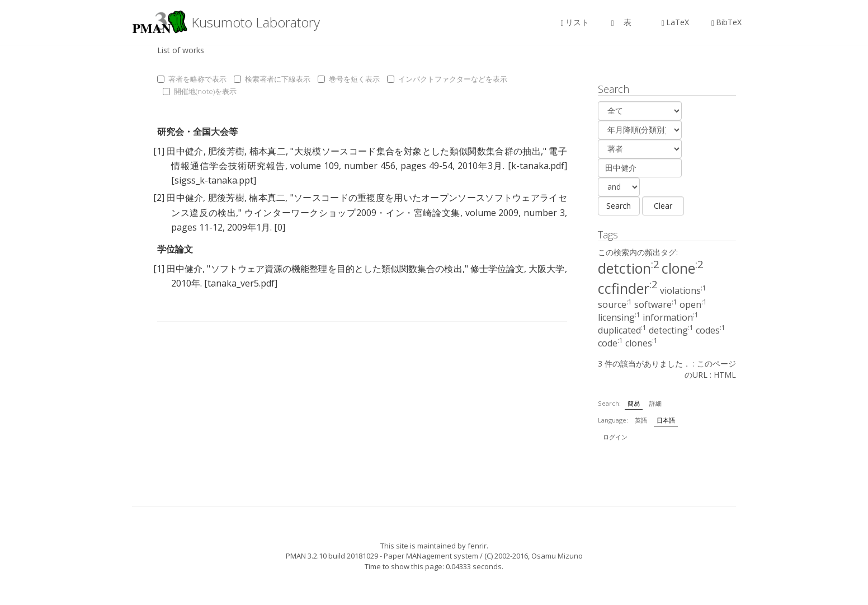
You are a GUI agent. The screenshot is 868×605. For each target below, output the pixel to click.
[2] (159, 198)
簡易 (634, 403)
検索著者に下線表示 (272, 79)
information (671, 317)
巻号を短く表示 (349, 79)
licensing (619, 317)
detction (629, 268)
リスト (575, 22)
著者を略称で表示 (192, 79)
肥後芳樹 (226, 151)
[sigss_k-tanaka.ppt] (214, 180)
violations (683, 290)
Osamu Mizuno (557, 556)
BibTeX (727, 22)
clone (683, 268)
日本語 (666, 420)
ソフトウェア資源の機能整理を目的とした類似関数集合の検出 (336, 269)
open (693, 304)
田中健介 (185, 151)
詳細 (655, 403)
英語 (641, 420)
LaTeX (675, 22)
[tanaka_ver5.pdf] (241, 283)
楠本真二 (268, 151)
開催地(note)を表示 (200, 91)
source (615, 304)
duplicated (622, 330)
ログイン (615, 437)
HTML (725, 375)
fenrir (477, 546)
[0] (280, 227)
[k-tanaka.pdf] (537, 166)
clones (641, 343)
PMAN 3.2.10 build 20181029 (332, 556)
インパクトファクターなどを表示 (447, 79)
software (656, 304)
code (610, 343)
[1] (159, 151)
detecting (671, 330)
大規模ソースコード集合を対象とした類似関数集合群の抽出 (417, 151)
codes (711, 330)
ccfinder (628, 288)
